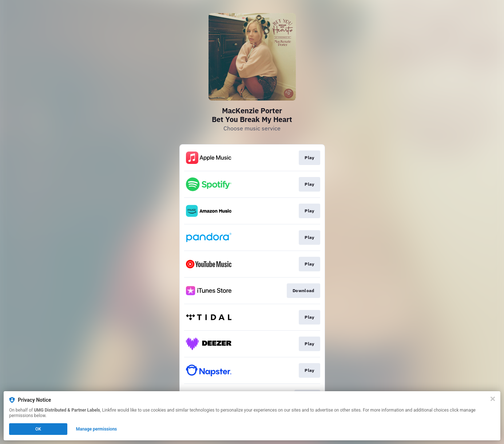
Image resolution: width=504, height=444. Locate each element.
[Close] (493, 399)
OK (38, 429)
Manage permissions (97, 429)
